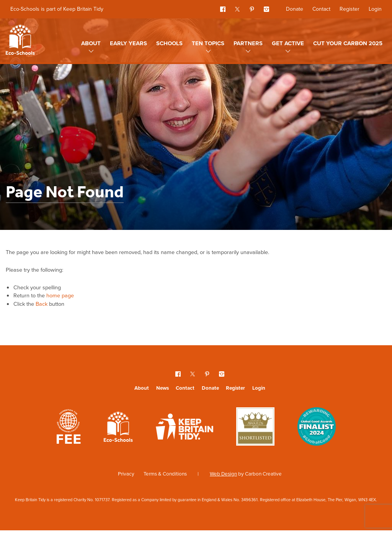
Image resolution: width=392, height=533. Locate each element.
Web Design (223, 476)
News (163, 391)
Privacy (126, 476)
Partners (248, 43)
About (91, 43)
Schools (169, 43)
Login (375, 9)
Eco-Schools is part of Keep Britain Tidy (57, 9)
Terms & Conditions (165, 476)
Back (44, 306)
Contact (321, 9)
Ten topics (208, 43)
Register (350, 9)
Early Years (128, 43)
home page (64, 298)
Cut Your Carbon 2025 (348, 43)
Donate (295, 9)
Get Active (288, 43)
